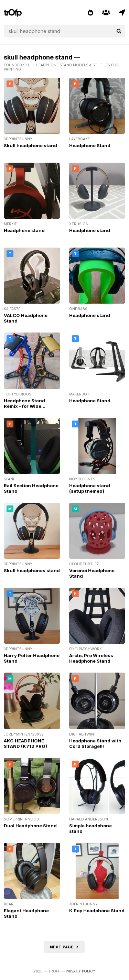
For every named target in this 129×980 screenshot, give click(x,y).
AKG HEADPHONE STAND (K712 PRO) (25, 743)
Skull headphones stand (32, 570)
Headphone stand (24, 230)
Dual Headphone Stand (30, 826)
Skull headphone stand (30, 145)
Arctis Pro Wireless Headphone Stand (91, 658)
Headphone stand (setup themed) (90, 488)
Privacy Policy (80, 971)
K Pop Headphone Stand (97, 911)
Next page (64, 947)
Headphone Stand (90, 145)
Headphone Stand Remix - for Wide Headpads (24, 406)
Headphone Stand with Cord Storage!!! (95, 743)
